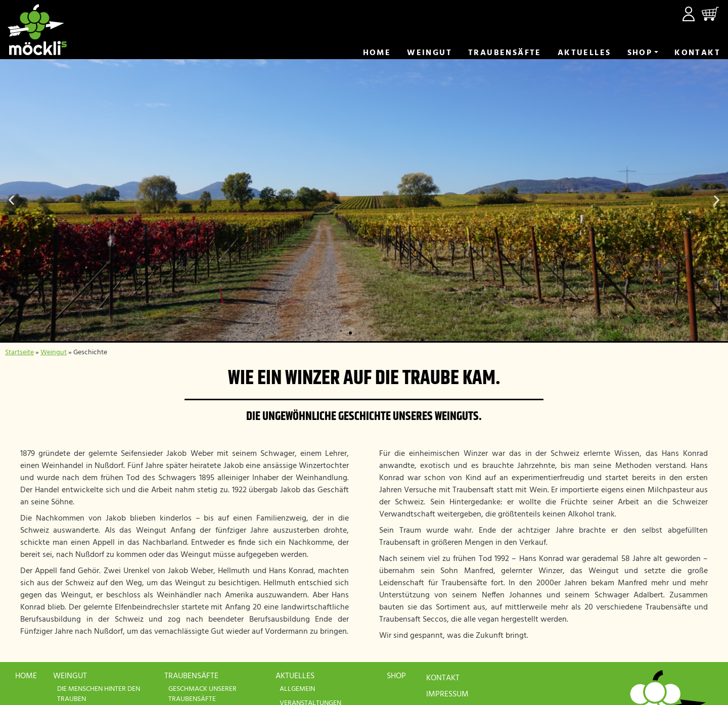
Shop (640, 53)
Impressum (447, 694)
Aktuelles (584, 53)
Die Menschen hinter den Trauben (99, 694)
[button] (11, 200)
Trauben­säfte (505, 53)
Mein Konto (689, 14)
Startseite (19, 352)
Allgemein (297, 689)
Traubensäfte (191, 676)
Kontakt (697, 53)
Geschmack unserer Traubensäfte (202, 694)
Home (377, 53)
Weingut (429, 53)
